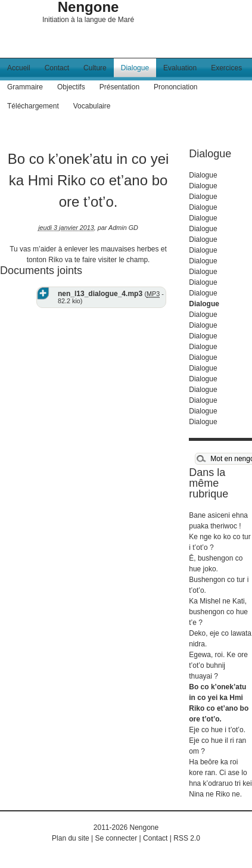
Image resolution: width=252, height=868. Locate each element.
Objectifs (71, 87)
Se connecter (116, 838)
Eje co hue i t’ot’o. (217, 730)
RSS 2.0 (187, 838)
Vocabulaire (92, 106)
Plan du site (71, 838)
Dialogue (135, 68)
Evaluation (180, 68)
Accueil (19, 68)
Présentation (119, 87)
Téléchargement (33, 106)
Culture (95, 68)
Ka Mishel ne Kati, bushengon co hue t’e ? (218, 612)
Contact (57, 68)
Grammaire (25, 87)
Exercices (226, 68)
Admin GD (123, 228)
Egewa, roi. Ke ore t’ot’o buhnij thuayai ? (218, 665)
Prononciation (175, 87)
